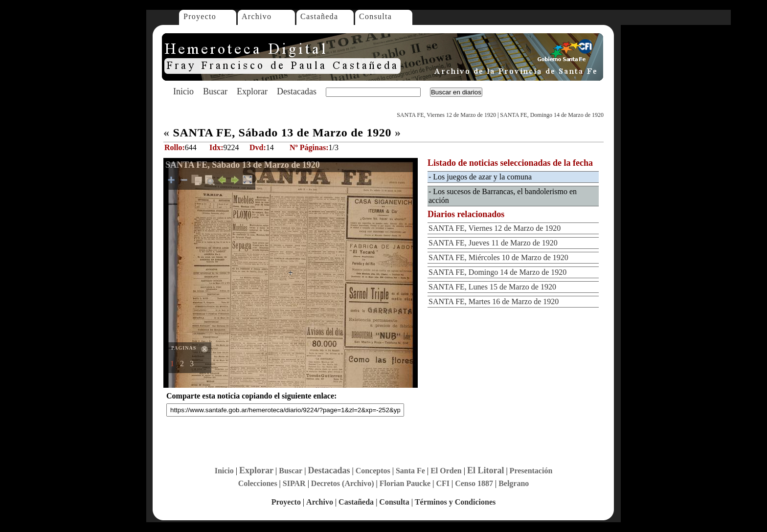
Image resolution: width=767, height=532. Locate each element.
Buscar (215, 91)
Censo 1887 (474, 483)
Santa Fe (410, 471)
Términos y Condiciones (455, 502)
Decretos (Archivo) (343, 483)
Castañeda (319, 16)
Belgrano (514, 483)
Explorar (252, 91)
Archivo (257, 16)
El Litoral (486, 470)
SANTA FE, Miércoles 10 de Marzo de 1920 (498, 257)
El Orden (446, 471)
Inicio (183, 91)
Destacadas (297, 91)
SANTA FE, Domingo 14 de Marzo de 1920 (552, 115)
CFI (443, 483)
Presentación (531, 471)
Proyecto (200, 16)
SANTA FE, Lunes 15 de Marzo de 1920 (492, 287)
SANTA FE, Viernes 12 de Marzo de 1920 (446, 115)
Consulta (375, 16)
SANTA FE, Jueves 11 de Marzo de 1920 (493, 243)
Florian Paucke (405, 483)
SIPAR (294, 483)
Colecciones (258, 483)
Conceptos (373, 471)
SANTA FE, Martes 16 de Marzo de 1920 (494, 301)
